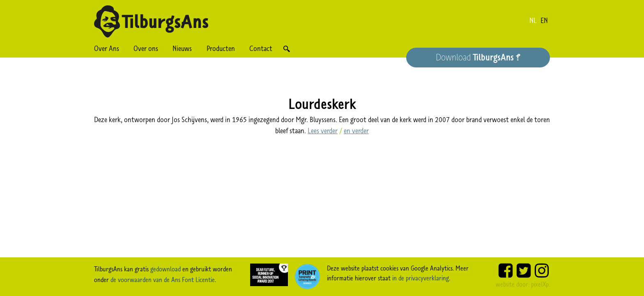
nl (533, 21)
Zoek (286, 49)
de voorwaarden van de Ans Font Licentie (163, 280)
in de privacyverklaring (421, 278)
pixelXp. (540, 284)
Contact (261, 49)
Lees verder (323, 131)
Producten (221, 49)
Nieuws (182, 49)
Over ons (146, 49)
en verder (356, 131)
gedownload (166, 269)
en (544, 21)
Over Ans (107, 49)
